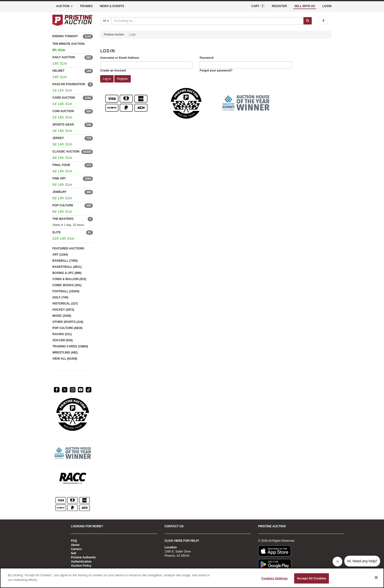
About (75, 545)
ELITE (57, 232)
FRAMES (86, 6)
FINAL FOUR (61, 165)
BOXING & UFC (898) (67, 273)
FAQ (74, 541)
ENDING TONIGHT (65, 36)
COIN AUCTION (63, 111)
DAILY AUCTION (64, 57)
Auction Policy (81, 566)
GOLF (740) (60, 297)
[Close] (376, 577)
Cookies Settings (275, 578)
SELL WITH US (305, 6)
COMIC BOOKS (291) (67, 285)
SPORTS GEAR (63, 125)
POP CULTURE (63, 205)
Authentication (81, 562)
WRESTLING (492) (65, 353)
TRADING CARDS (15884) (70, 346)
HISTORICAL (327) (65, 304)
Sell (74, 553)
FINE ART (59, 178)
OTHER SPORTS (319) (68, 322)
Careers (77, 549)
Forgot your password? (216, 71)
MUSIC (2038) (62, 316)
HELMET (58, 71)
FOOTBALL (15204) (66, 291)
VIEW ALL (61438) (65, 359)
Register (123, 79)
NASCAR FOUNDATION (69, 84)
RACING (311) (62, 334)
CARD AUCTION (64, 98)
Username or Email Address (120, 58)
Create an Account (113, 71)
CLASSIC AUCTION (66, 152)
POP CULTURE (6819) (67, 328)
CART (258, 6)
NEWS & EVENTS (112, 6)
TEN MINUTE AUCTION (73, 48)
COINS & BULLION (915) (69, 279)
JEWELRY (60, 192)
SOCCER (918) (63, 340)
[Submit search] (308, 21)
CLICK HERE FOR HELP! (182, 541)
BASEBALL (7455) (65, 261)
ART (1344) (60, 255)
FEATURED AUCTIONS (68, 248)
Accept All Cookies (312, 578)
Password (207, 58)
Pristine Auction (114, 35)
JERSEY (58, 138)
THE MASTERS (63, 219)
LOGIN (327, 6)
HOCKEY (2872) (63, 310)
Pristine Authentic (84, 557)
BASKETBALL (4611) (67, 267)
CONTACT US (174, 526)
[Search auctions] (208, 21)
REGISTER (279, 6)
